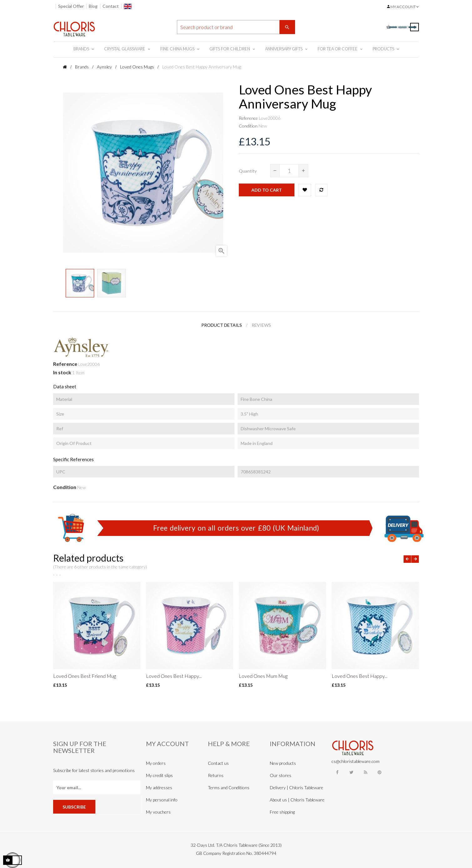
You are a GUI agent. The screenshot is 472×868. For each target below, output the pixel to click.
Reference (248, 118)
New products (283, 763)
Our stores (281, 775)
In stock (62, 372)
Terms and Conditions (229, 787)
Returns (216, 775)
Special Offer (71, 6)
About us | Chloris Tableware (297, 800)
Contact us (218, 763)
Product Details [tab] (222, 325)
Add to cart (267, 190)
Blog (93, 6)
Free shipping (282, 812)
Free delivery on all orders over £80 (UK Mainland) (236, 528)
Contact (111, 6)
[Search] (236, 27)
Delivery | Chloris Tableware (296, 787)
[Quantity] (289, 171)
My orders (156, 763)
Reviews (261, 325)
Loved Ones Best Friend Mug (85, 676)
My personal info (162, 800)
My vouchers (158, 812)
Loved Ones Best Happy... (174, 676)
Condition (248, 126)
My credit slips (159, 775)
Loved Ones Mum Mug (263, 676)
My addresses (159, 787)
